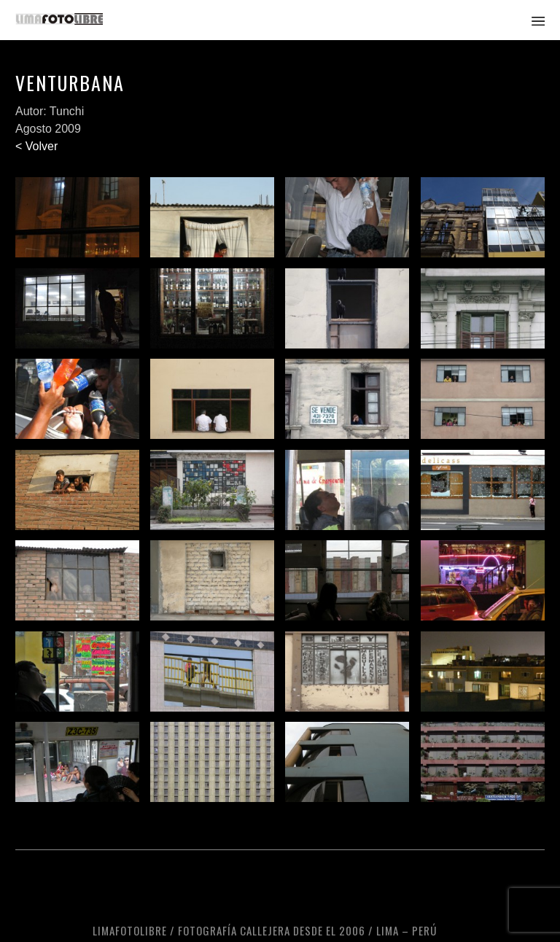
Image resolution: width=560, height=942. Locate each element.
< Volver (36, 146)
